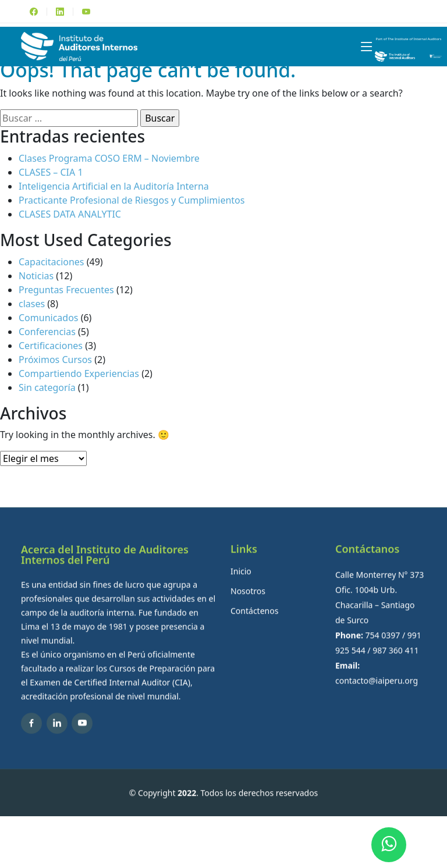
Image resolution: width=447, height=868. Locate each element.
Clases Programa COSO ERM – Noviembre (109, 158)
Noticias (36, 276)
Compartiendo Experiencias (79, 373)
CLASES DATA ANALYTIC (70, 214)
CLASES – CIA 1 (51, 172)
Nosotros (248, 607)
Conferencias (47, 332)
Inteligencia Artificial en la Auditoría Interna (114, 186)
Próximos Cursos (55, 360)
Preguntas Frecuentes (66, 290)
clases (32, 304)
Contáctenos (254, 627)
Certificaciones (51, 346)
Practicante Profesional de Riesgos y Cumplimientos (132, 200)
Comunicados (49, 318)
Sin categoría (47, 387)
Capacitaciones (52, 262)
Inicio (241, 588)
